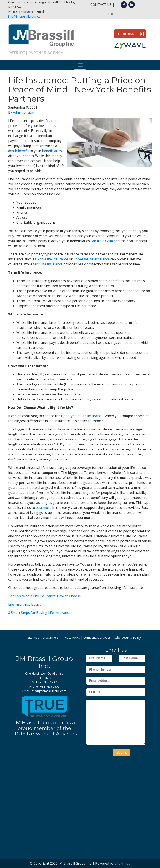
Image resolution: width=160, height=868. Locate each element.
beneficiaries (52, 151)
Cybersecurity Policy (127, 638)
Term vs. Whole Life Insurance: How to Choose (44, 596)
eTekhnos (122, 863)
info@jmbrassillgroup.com (26, 16)
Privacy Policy (71, 638)
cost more (44, 508)
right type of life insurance (82, 416)
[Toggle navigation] (80, 65)
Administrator (24, 112)
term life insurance (48, 264)
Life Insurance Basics (25, 604)
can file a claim (102, 241)
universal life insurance (91, 259)
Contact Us (101, 5)
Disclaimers (51, 638)
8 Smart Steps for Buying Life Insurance (39, 613)
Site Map (33, 638)
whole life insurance (52, 259)
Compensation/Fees (97, 638)
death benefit (19, 151)
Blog (110, 14)
